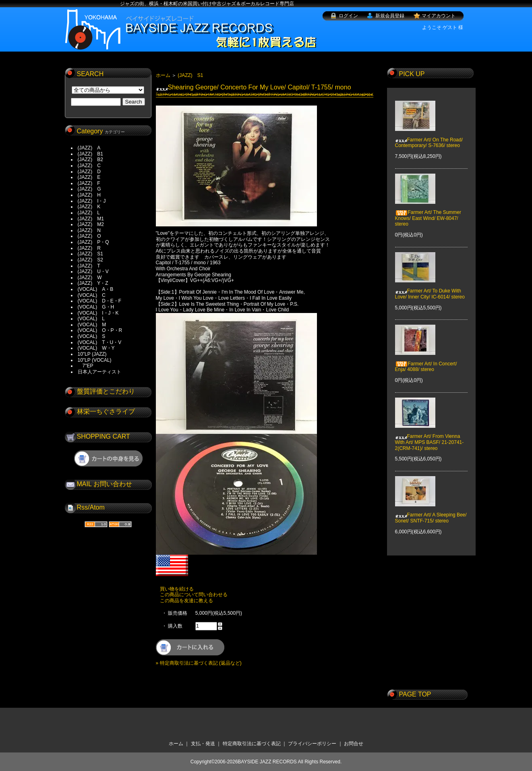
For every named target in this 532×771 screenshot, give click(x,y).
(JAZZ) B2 (90, 160)
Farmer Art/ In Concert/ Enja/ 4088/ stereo (426, 361)
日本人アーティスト (99, 372)
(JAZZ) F (89, 183)
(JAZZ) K (89, 207)
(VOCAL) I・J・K (98, 313)
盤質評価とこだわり (106, 391)
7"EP (86, 366)
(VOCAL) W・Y (96, 348)
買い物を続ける (177, 589)
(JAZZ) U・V (93, 272)
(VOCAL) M (92, 325)
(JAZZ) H (89, 195)
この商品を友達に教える (186, 601)
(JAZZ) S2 (90, 260)
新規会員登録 (390, 16)
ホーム (163, 75)
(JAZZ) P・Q (93, 242)
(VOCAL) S (92, 336)
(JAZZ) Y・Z (93, 283)
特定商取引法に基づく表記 (252, 744)
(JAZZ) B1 (90, 154)
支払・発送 (203, 744)
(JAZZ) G (89, 189)
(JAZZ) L (89, 213)
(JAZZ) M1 (91, 219)
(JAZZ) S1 (90, 254)
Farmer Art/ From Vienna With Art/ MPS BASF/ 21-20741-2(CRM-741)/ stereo (430, 436)
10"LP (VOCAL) (95, 360)
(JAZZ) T (89, 266)
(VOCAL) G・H (96, 307)
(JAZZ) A (89, 148)
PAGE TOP (415, 694)
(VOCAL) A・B (96, 289)
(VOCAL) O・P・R (100, 330)
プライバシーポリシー (312, 744)
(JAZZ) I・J (94, 201)
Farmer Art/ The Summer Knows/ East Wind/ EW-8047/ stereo (428, 212)
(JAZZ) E (89, 177)
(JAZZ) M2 (91, 224)
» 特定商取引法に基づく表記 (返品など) (199, 663)
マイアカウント (439, 16)
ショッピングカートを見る (108, 458)
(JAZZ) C (89, 166)
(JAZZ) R (89, 248)
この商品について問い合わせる (194, 595)
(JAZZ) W (90, 278)
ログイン (348, 16)
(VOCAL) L (91, 319)
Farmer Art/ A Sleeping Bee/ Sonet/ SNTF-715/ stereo (431, 512)
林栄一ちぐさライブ (106, 411)
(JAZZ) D (89, 172)
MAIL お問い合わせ (105, 484)
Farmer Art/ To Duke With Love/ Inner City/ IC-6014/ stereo (430, 288)
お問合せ (354, 744)
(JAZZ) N (89, 230)
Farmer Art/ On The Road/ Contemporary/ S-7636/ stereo (429, 137)
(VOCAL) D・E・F (100, 301)
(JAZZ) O (89, 236)
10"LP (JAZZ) (92, 354)
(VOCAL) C (92, 295)
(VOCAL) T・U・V (100, 342)
